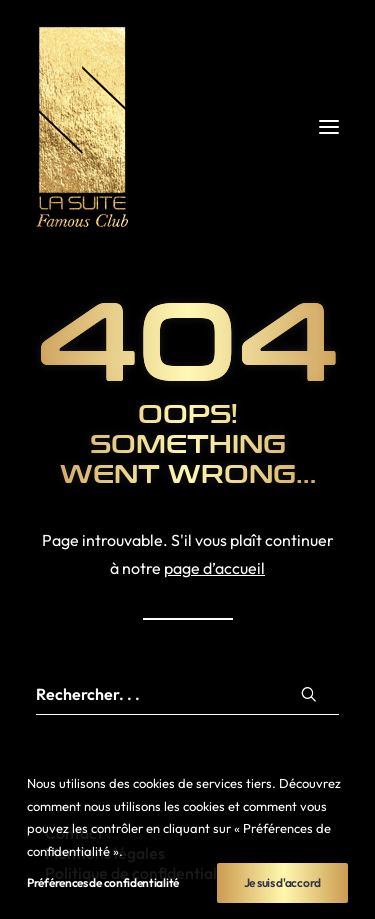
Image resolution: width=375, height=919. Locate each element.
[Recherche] (187, 694)
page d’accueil (214, 568)
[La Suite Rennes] (187, 127)
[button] (329, 127)
